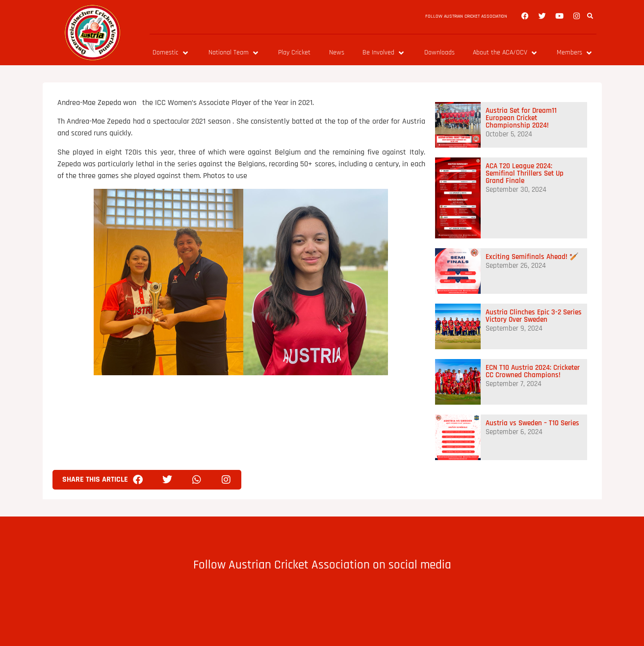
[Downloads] (439, 53)
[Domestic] (171, 53)
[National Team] (234, 53)
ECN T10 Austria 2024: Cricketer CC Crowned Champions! (533, 371)
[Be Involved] (384, 53)
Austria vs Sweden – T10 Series (532, 423)
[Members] (575, 53)
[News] (337, 53)
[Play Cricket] (294, 53)
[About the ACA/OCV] (506, 53)
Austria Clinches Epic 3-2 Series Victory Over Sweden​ (534, 316)
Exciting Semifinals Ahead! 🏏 (532, 257)
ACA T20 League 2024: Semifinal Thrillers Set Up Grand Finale (525, 173)
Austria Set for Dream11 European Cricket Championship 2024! (521, 118)
